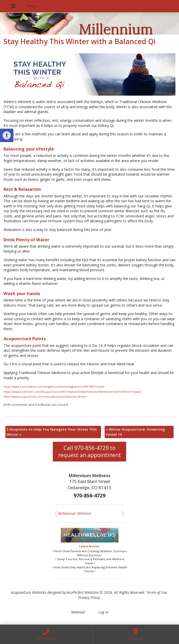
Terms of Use (157, 592)
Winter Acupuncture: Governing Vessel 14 (135, 432)
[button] (7, 135)
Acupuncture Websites (29, 592)
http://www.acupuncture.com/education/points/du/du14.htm (45, 397)
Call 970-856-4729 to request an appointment (90, 451)
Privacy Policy (89, 597)
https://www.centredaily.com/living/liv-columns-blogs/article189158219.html (54, 387)
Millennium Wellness (74, 513)
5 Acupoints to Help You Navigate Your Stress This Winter (52, 432)
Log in (103, 612)
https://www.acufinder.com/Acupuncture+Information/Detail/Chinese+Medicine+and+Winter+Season (73, 392)
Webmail (78, 612)
